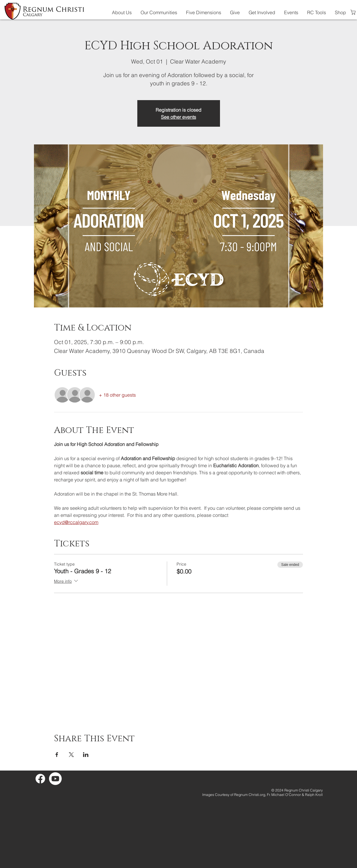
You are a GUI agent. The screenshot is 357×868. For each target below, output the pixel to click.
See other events (178, 117)
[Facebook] (40, 779)
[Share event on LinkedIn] (86, 755)
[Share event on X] (71, 755)
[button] (122, 12)
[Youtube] (55, 779)
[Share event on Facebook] (57, 755)
